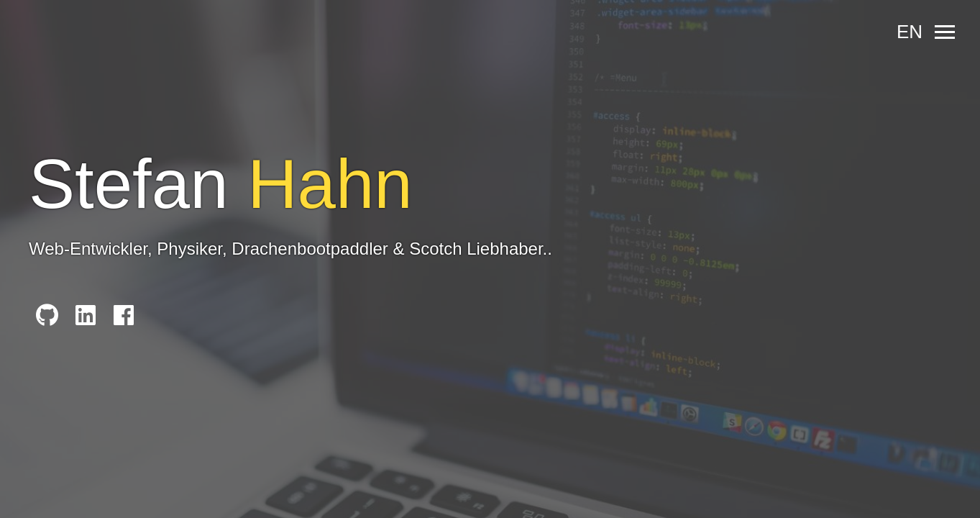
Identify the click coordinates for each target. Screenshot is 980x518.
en (910, 32)
